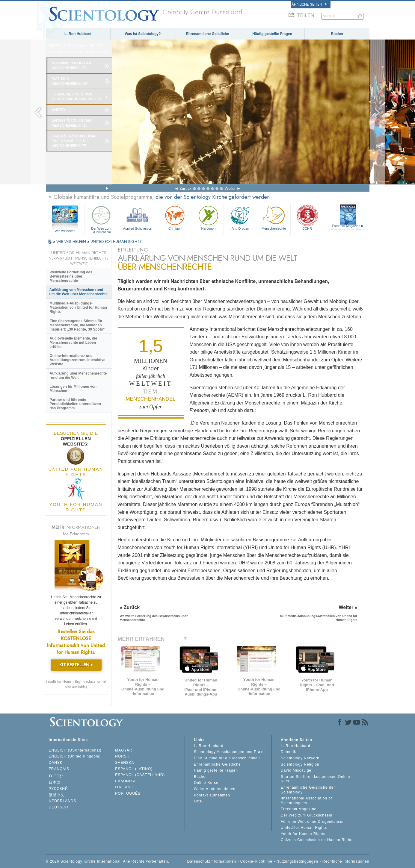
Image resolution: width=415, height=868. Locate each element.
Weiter (230, 188)
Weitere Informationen (215, 789)
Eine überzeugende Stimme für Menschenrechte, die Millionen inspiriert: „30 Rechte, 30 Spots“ (77, 325)
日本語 (55, 782)
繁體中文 (57, 795)
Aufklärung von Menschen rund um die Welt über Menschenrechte (79, 292)
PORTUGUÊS (128, 793)
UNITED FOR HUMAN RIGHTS (116, 241)
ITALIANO (124, 787)
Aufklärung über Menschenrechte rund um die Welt (78, 375)
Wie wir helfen (65, 231)
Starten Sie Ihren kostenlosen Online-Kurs (316, 779)
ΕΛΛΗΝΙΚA (125, 781)
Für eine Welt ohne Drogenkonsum (313, 822)
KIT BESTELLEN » (76, 665)
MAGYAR (124, 750)
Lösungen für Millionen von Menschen (73, 389)
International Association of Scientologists (306, 801)
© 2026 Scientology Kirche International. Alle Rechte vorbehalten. (108, 861)
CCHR (307, 217)
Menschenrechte (274, 217)
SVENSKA (125, 763)
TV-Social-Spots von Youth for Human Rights (76, 97)
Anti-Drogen (240, 217)
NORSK (122, 756)
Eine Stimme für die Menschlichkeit (227, 758)
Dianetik (288, 752)
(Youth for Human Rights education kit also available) (76, 684)
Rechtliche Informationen (346, 861)
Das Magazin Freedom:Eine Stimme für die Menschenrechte (74, 141)
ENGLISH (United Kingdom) (75, 756)
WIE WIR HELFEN (72, 241)
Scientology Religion (300, 764)
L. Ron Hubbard (78, 34)
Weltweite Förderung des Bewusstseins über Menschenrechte (71, 276)
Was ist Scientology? (143, 34)
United (58, 110)
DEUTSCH (59, 807)
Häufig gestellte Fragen (272, 34)
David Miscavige (296, 770)
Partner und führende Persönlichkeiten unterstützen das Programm (75, 404)
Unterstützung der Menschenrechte (72, 123)
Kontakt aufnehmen (212, 795)
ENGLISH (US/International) (75, 750)
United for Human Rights (304, 828)
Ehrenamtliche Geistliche (207, 34)
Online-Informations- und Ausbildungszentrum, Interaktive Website (78, 360)
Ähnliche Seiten (309, 4)
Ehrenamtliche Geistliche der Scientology (308, 790)
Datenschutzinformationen (212, 861)
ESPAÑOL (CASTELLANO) (140, 775)
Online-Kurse (206, 783)
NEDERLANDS (63, 801)
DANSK (56, 763)
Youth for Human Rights (303, 834)
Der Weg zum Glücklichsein (101, 219)
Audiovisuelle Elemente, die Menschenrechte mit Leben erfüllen (74, 343)
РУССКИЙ (58, 789)
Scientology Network (300, 758)
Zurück (185, 188)
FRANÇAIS (59, 769)
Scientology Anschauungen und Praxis (230, 752)
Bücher (337, 34)
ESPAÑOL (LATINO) (134, 769)
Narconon (208, 217)
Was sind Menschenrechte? (70, 81)
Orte (198, 801)
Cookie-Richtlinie (256, 861)
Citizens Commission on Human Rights (317, 840)
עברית (56, 776)
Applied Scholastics (137, 217)
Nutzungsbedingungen (297, 861)
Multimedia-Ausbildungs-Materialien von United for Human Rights (78, 307)
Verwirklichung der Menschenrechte (71, 66)
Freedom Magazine (348, 227)
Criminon (175, 217)
